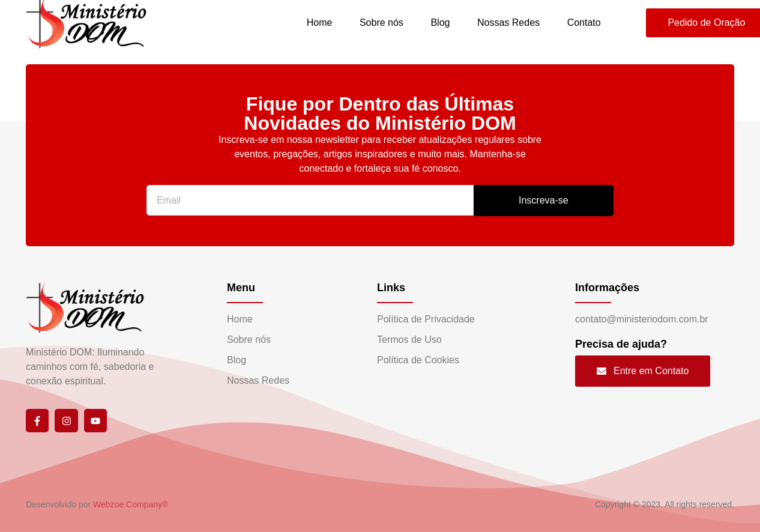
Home (318, 23)
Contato (584, 23)
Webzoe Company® (131, 504)
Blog (439, 23)
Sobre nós (380, 23)
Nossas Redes (508, 23)
